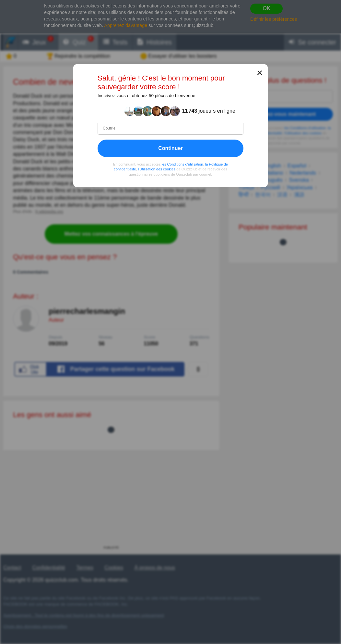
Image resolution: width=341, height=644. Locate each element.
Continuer (170, 148)
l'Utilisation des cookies (157, 169)
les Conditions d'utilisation (182, 164)
